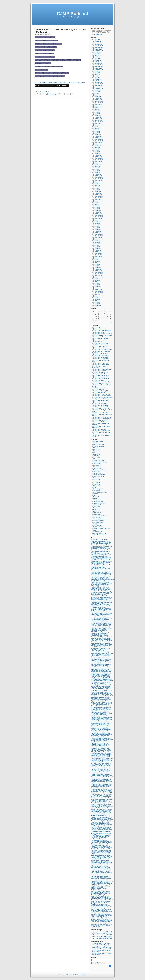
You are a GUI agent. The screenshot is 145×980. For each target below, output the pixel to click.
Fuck (97, 715)
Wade (96, 914)
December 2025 (99, 46)
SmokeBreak (95, 866)
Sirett (102, 861)
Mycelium (94, 792)
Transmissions (104, 901)
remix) (103, 836)
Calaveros (94, 637)
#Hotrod (108, 562)
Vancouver (94, 912)
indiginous (94, 746)
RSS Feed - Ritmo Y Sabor (101, 400)
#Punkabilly (104, 576)
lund (95, 772)
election (93, 698)
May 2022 (97, 112)
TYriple (100, 908)
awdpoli (110, 610)
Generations (102, 721)
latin (111, 762)
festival (96, 708)
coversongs (98, 666)
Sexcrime (95, 858)
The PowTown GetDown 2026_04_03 (103, 932)
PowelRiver (110, 813)
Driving (104, 687)
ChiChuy (108, 643)
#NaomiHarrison (95, 569)
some (93, 870)
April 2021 (97, 133)
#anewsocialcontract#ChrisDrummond (101, 541)
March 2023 (98, 97)
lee (98, 763)
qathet (99, 823)
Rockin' (109, 846)
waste (109, 914)
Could (93, 659)
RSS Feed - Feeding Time (101, 363)
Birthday (98, 621)
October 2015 (98, 237)
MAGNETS (103, 774)
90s (102, 591)
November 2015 (99, 236)
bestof (100, 618)
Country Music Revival (99, 460)
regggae (106, 835)
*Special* (94, 588)
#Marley (103, 566)
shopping (106, 859)
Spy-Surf (97, 876)
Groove (93, 730)
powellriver (98, 813)
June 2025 (97, 55)
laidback (107, 761)
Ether (99, 701)
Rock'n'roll (94, 846)
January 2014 (98, 271)
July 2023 (97, 92)
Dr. (100, 686)
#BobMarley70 (101, 549)
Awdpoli (106, 610)
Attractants (105, 608)
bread (96, 629)
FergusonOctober (101, 707)
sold (101, 869)
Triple (94, 904)
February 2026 (98, 43)
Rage (96, 826)
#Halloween (109, 561)
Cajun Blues (105, 636)
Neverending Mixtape (99, 489)
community (100, 651)
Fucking (104, 715)
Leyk (102, 764)
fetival (108, 708)
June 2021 (97, 130)
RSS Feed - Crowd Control (101, 356)
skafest (111, 863)
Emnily (93, 700)
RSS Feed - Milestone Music (101, 379)
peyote (99, 805)
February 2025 (98, 62)
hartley (104, 733)
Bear (101, 615)
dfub (92, 679)
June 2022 (97, 111)
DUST (99, 695)
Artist (101, 606)
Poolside (98, 809)
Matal (104, 778)
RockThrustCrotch (96, 849)
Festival (100, 708)
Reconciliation (108, 827)
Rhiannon (109, 841)
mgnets (93, 782)
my (106, 790)
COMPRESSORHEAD (103, 653)
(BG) (97, 586)
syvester (104, 884)
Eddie (97, 697)
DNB (97, 684)
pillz (95, 807)
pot (92, 810)
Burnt (99, 634)
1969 (100, 592)
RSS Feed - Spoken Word (101, 405)
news (107, 794)
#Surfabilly (109, 583)
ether (96, 701)
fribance (102, 713)
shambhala (105, 858)
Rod (110, 849)
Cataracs (101, 641)
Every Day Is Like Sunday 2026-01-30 (103, 938)
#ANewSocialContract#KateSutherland (101, 542)
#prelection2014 (107, 574)
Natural (107, 793)
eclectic (93, 697)
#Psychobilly (94, 576)
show (93, 860)
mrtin (96, 787)
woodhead (94, 922)
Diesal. (110, 679)
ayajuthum (100, 611)
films (100, 710)
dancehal (105, 671)
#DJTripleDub (95, 556)
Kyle (112, 758)
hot (98, 742)
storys (101, 878)
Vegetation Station (98, 532)
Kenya (96, 757)
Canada (110, 637)
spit (97, 875)
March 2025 (98, 60)
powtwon (104, 817)
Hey (100, 738)
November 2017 (99, 198)
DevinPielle (106, 678)
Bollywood (94, 626)
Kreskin (101, 758)
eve (92, 702)
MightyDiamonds (96, 783)
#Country (94, 552)
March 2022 (98, 116)
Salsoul (96, 854)
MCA (102, 779)
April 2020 (97, 152)
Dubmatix (94, 693)
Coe (109, 648)
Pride (105, 819)
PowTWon (99, 817)
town (110, 899)
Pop (102, 809)
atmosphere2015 (102, 607)
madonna (109, 773)
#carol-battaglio (95, 551)
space (96, 873)
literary (93, 768)
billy (100, 620)
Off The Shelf (97, 491)
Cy (107, 669)
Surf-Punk (105, 881)
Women (110, 919)
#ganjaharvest (99, 559)
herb (100, 737)
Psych (93, 821)
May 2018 (97, 188)
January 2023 (98, 100)
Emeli (108, 698)
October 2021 (98, 124)
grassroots (109, 727)
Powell (109, 812)
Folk (108, 711)
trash (109, 901)
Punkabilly (100, 822)
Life (96, 766)
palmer (103, 802)
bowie (100, 627)
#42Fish (97, 540)
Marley (93, 778)
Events (101, 702)
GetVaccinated (99, 723)
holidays (103, 739)
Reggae (95, 833)
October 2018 (98, 180)
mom (96, 784)
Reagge (98, 827)
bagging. (99, 612)
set (92, 858)
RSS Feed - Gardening (100, 371)
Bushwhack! (96, 456)
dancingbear (108, 672)
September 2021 (99, 125)
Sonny (105, 870)
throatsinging (98, 894)
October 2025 (98, 49)
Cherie (104, 643)
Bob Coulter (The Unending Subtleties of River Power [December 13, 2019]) (102, 948)
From (105, 713)
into (92, 748)
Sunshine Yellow (97, 513)
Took (111, 897)
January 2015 (98, 252)
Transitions (97, 901)
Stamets (101, 876)
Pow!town (105, 812)
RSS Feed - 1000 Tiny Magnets (102, 331)
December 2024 (99, 65)
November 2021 (99, 122)
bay (104, 613)
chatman (108, 642)
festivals (104, 708)
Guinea (97, 731)
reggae (102, 831)
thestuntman (103, 892)
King (104, 757)
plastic (107, 807)
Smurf (107, 866)
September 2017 (99, 201)
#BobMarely (104, 547)
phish (109, 805)
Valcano (106, 909)
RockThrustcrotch (108, 848)
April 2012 (97, 304)
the (106, 889)
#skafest (93, 582)
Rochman (94, 845)
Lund (98, 772)
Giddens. (94, 725)
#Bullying (107, 549)
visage (98, 913)
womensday (94, 920)
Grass (105, 727)
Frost (111, 713)
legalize (103, 763)
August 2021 (98, 127)
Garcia (103, 720)
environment (98, 700)
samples (106, 854)
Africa (98, 597)
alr (96, 600)
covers (93, 666)
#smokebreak (99, 582)
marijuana (100, 777)
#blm (93, 547)
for (107, 712)
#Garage (105, 559)
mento (105, 781)
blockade (107, 622)
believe (107, 616)
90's (97, 591)
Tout (105, 899)
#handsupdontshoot (96, 562)
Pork (106, 809)
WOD (103, 919)
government (100, 727)
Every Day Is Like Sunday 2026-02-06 (103, 935)
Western (110, 918)
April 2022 (97, 114)
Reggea (102, 835)
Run (102, 853)
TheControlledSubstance (97, 890)
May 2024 (97, 76)
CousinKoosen (95, 664)
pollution (93, 809)
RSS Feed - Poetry (99, 389)
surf (102, 881)
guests (110, 730)
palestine (99, 802)
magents (94, 774)
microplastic (103, 782)
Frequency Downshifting (99, 475)
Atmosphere (94, 607)
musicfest (110, 789)
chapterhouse (99, 642)
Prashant (94, 819)
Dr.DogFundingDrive (106, 686)
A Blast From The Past (99, 445)
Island (101, 748)
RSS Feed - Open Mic (100, 388)
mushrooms (94, 789)
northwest (109, 797)
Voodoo (108, 913)
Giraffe (108, 725)
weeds (93, 917)
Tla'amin (93, 896)
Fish (92, 711)
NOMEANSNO (99, 797)
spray (93, 876)
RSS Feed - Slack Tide (100, 404)
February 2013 (98, 288)
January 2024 (98, 82)
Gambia (99, 717)
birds (108, 620)
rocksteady (100, 848)
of (93, 799)
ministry (105, 783)
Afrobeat (110, 597)
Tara (110, 885)
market (111, 777)
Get (101, 722)
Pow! (105, 810)
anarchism (94, 601)
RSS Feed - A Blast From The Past (103, 334)
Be (95, 615)
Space (93, 873)
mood (93, 786)
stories (108, 876)
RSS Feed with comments (101, 329)
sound (93, 871)
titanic (108, 895)
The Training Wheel (98, 525)
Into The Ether (97, 479)
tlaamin (93, 897)
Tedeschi (109, 886)
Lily (107, 766)
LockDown (106, 769)
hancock (107, 732)
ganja (108, 717)
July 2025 (97, 54)
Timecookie (94, 895)
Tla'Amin (98, 896)
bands (106, 612)
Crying (108, 668)
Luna (93, 772)
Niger (97, 795)
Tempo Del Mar (97, 514)
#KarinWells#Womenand (98, 565)
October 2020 (98, 142)
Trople (105, 906)
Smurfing (94, 868)
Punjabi (109, 821)
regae (93, 832)
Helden (93, 737)
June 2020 (97, 149)
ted (106, 886)
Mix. (110, 783)
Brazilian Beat (101, 628)
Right (103, 843)
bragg (108, 627)
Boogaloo (99, 626)
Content (102, 656)
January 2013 (98, 290)
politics (108, 808)
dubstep (104, 693)
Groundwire (105, 730)
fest (110, 707)
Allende (93, 600)
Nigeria (101, 795)
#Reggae (94, 577)
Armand (96, 606)
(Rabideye (99, 587)
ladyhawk (94, 761)
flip (58, 94)
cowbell (102, 667)
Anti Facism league (105, 605)
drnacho (108, 687)
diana (103, 679)
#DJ (110, 555)
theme (109, 891)
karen (99, 756)
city (46, 94)
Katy (105, 756)
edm (103, 697)
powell (93, 813)
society (98, 869)
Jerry (98, 751)
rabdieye (94, 825)
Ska (110, 861)
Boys (105, 627)
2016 (93, 593)
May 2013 (97, 283)
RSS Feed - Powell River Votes (102, 394)
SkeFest (93, 864)
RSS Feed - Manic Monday (101, 377)
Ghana (105, 723)
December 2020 (99, 139)
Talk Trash (98, 885)
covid (102, 666)
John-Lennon (105, 751)
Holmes (108, 739)
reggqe (110, 835)
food (100, 712)
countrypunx (94, 661)
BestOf (96, 618)
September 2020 (99, 144)
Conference (94, 654)
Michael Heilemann (82, 975)
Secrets (93, 856)
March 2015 (98, 249)
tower (108, 899)
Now (92, 798)
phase (103, 805)
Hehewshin (106, 736)
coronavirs (106, 657)
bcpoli (93, 615)
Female (107, 706)
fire (102, 710)
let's (106, 763)
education (107, 697)
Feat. (103, 706)
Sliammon (105, 864)
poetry (104, 808)
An (107, 600)
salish (93, 854)
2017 (95, 593)
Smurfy (98, 868)
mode (93, 784)
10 (102, 588)
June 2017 (97, 206)
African (101, 597)
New (105, 794)
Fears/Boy (99, 706)
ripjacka (110, 843)
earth (93, 696)
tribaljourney (100, 902)
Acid (100, 595)
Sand (110, 854)
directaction (99, 680)
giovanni (101, 725)
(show (107, 587)
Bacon (108, 611)
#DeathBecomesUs (96, 555)
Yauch (101, 924)
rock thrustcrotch (105, 849)
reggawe (94, 835)
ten (72, 94)
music (102, 789)
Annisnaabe (103, 602)
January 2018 (98, 195)
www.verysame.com (106, 923)
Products (94, 820)
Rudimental (98, 853)
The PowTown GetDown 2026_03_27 (103, 933)
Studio (99, 879)
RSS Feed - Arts (98, 342)
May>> (111, 322)
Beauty (100, 616)
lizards (111, 768)
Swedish (94, 884)
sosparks (109, 870)
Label (103, 759)
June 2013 (97, 282)
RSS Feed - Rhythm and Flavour (102, 399)
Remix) (107, 836)
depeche (101, 678)
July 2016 (97, 223)
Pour (94, 810)
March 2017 (98, 211)
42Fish (93, 590)
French (98, 713)
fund (105, 716)
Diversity (99, 682)
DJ (107, 682)
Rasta (110, 826)
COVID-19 (106, 666)
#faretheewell (105, 556)
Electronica (104, 698)
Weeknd (97, 917)
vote (111, 913)
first (104, 710)
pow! (102, 810)
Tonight (106, 897)
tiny (98, 895)
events (105, 702)
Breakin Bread (97, 454)
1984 (106, 592)
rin (105, 843)
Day (95, 674)
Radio (111, 825)
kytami (96, 759)
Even (95, 702)
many (96, 777)
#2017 (103, 540)
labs (105, 759)
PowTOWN (108, 814)
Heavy (101, 736)
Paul (111, 803)
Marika (105, 777)
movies (93, 787)
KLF (109, 757)
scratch (109, 855)
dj (110, 682)
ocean (103, 798)
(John (103, 586)
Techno (103, 886)
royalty (109, 851)
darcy (93, 673)
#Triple (105, 585)
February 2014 (98, 269)
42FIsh (109, 588)
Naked (104, 792)
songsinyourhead (99, 870)
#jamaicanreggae (100, 564)
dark (101, 673)
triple (102, 904)
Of (92, 799)
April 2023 (97, 95)
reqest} (105, 838)
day (92, 674)
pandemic (108, 802)
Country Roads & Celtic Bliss (100, 462)
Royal (106, 851)
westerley (106, 918)
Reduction (101, 830)
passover (107, 803)
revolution (101, 841)
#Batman (108, 545)
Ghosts (109, 723)
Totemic (99, 899)
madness (68, 94)
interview (107, 747)
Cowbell (98, 667)
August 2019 (98, 165)
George (93, 722)
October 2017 (98, 199)
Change (111, 641)
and (102, 601)
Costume (105, 658)
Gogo (93, 727)
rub (94, 853)
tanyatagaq (104, 885)
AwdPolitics (94, 611)
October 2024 (98, 68)
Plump (93, 808)
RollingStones (101, 850)
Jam (97, 749)
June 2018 (97, 187)
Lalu (111, 761)
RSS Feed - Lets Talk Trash (101, 375)
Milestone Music (97, 486)
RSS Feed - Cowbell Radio (101, 354)
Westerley (101, 918)
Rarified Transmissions (99, 503)
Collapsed (101, 649)
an (105, 600)
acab (93, 595)
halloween (94, 732)
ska (92, 863)
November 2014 (99, 255)
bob (92, 625)
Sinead (104, 860)
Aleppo (102, 598)
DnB (92, 684)
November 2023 (99, 86)
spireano (94, 875)
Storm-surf (94, 878)
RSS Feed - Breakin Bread (101, 343)
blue (111, 622)
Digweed (94, 680)
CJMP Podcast (72, 14)
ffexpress (94, 710)
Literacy (109, 767)
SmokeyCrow (101, 866)
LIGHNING (100, 766)
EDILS (100, 697)
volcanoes (103, 913)
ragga (99, 826)
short (110, 859)
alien (111, 598)
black (101, 621)
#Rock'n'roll (99, 577)
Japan (109, 749)
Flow (99, 711)
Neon (96, 794)
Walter (106, 914)
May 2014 (97, 264)
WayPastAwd (101, 916)
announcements (101, 603)
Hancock (94, 733)
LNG (92, 769)
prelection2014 (100, 819)
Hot (100, 742)
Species (93, 874)
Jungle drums (107, 753)
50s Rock (103, 590)
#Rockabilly (106, 579)
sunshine (101, 880)
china (95, 644)
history (97, 739)
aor (110, 605)
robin (110, 844)
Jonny (105, 752)
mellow (97, 781)
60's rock (108, 590)
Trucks (97, 907)
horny (106, 741)
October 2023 (98, 87)
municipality (106, 787)
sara (96, 855)
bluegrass (96, 623)
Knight (93, 758)
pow (97, 810)
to (96, 897)
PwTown (107, 822)
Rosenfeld (97, 851)
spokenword (109, 875)
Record (97, 828)
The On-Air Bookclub (98, 522)
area (92, 606)
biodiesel (104, 620)
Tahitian (109, 884)
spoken (104, 875)
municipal (100, 787)
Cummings (94, 669)
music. (106, 789)
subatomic (103, 879)
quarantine (103, 823)
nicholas (93, 795)
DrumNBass (108, 689)
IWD (107, 748)
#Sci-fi (100, 581)
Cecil (107, 641)
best (107, 617)
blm (101, 622)
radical (107, 825)
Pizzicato (103, 807)
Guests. (93, 731)
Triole (107, 902)
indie (109, 744)
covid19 (93, 667)
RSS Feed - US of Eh (99, 429)
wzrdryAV (94, 924)
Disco (108, 680)
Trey (96, 902)
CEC (104, 641)
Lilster (105, 766)
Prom (97, 820)
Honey (98, 741)
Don (107, 685)
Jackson (93, 749)
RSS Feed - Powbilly (99, 393)
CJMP (109, 646)
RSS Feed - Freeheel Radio (101, 365)
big (92, 620)
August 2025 (98, 52)
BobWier (109, 625)
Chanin (93, 642)
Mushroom (105, 788)
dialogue (100, 679)
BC (110, 613)
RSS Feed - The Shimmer (101, 420)
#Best (93, 546)
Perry (100, 804)
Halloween (99, 732)
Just (92, 754)
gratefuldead (103, 728)
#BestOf (101, 546)
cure (98, 669)
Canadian (94, 638)
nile (104, 795)
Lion (100, 767)
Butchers (100, 636)
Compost (100, 652)
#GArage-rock (97, 560)
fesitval (107, 707)
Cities (104, 646)
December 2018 (99, 177)
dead (106, 674)
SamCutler (101, 854)
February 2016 (98, 231)
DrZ (92, 691)
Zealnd (93, 927)
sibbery (96, 860)
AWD (96, 610)
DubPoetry (99, 693)
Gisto (93, 726)
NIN (106, 795)
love (104, 771)
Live (103, 768)
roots (109, 850)
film (97, 710)
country (111, 659)
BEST (93, 618)
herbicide (103, 737)
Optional (108, 799)
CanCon (109, 638)
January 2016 (98, 233)
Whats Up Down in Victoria (100, 535)
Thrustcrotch (104, 894)
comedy (106, 649)
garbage (93, 720)
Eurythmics (108, 701)
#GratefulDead (103, 561)
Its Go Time (96, 481)
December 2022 (99, 101)
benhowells (94, 617)
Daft (97, 671)
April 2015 (97, 247)
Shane (93, 859)
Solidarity (105, 869)
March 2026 (98, 41)
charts (104, 642)
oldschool (101, 799)
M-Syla (101, 772)
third (107, 892)
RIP (107, 843)
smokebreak (107, 865)
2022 (107, 593)
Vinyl (93, 913)
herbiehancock (95, 738)
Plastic (111, 807)
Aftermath (94, 598)
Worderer (102, 922)
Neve (99, 794)
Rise (92, 844)
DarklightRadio (97, 468)
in (108, 743)
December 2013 (99, 272)
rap (103, 826)
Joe (100, 751)
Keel (110, 756)
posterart (110, 809)
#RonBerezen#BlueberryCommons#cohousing (103, 580)
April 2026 (97, 40)
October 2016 (98, 218)
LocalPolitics (100, 769)
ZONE (99, 927)
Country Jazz (101, 661)
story (98, 878)
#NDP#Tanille (103, 569)
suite (93, 880)
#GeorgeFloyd (95, 561)
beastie (110, 615)
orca (111, 799)
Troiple (102, 906)
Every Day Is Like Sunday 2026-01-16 (103, 937)
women (107, 919)
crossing (96, 668)
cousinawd (94, 663)
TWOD (93, 908)
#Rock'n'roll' (94, 579)
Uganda (105, 908)
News (110, 794)
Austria (110, 608)
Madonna (105, 773)
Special (106, 873)
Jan (104, 749)
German (97, 722)
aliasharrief (107, 598)
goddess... (108, 726)
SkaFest (106, 863)
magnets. (94, 776)
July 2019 (97, 166)
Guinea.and (102, 731)
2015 (111, 592)
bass (101, 613)
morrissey (102, 786)
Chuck (106, 644)
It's (105, 748)
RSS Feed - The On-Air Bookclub (102, 419)
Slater (100, 864)
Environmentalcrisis (106, 700)
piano (93, 807)
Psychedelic (98, 821)
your (98, 925)
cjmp (49, 94)
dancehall (94, 672)
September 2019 (99, 163)
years (104, 924)
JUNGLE (97, 753)
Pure (104, 822)
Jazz (95, 751)
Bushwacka (94, 636)
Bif (109, 618)
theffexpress (104, 891)
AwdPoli (102, 610)
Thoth (93, 894)
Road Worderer (97, 508)
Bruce (99, 632)
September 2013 (99, 277)
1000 (97, 592)
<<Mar (94, 322)
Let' (111, 763)
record (93, 828)
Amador (102, 600)
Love (101, 771)
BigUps (95, 620)
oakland (99, 798)
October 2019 (98, 161)
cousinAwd (100, 663)
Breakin (100, 629)
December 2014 (99, 253)
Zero (96, 927)
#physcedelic (98, 572)
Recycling (94, 830)
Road (103, 844)
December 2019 (99, 158)
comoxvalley (94, 652)
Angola (93, 602)
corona (101, 657)
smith (99, 865)
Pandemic (94, 803)
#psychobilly (108, 575)
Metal (108, 781)
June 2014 (97, 263)
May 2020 (97, 150)
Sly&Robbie (94, 865)
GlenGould (103, 726)
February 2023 (98, 98)
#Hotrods (94, 564)
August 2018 (98, 184)
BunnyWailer (95, 634)
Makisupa (108, 776)
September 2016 (99, 220)
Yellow (111, 924)
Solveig (109, 869)
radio (93, 826)
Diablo (95, 679)
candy (43, 94)
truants (93, 907)
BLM (104, 622)
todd (98, 897)
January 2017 (98, 214)
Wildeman (94, 919)
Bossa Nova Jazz (106, 626)
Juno (111, 753)
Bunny (106, 633)
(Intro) (100, 586)
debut (98, 677)
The (104, 889)
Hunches (94, 743)
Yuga (104, 925)
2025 (109, 593)
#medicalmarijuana (96, 567)
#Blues (99, 547)
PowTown (95, 816)
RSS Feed (97, 327)
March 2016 (98, 230)
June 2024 (97, 74)
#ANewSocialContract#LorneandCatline (101, 544)
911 (94, 592)
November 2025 (99, 48)
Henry (97, 737)
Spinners (109, 874)
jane (107, 749)
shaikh (100, 858)
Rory (93, 851)
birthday (93, 621)
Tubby (107, 907)
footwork (104, 712)
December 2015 (99, 234)
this (109, 892)
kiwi (107, 757)
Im (103, 743)
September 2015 (99, 239)
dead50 (93, 676)
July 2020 (97, 147)
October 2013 (98, 275)
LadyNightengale (101, 761)
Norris (104, 797)
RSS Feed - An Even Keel (101, 339)
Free (109, 712)
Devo (111, 678)
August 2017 (98, 203)
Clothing (101, 648)
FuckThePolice (95, 716)
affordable (94, 597)
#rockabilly (100, 579)
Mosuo (106, 786)
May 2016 (97, 226)
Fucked (100, 715)
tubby (110, 907)
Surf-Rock (94, 882)
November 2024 (99, 67)
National (93, 793)
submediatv (109, 879)
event (98, 702)
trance (93, 901)
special (110, 873)
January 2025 (98, 63)
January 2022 (98, 119)
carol (97, 641)
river (97, 844)
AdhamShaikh (106, 596)
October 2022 (98, 105)
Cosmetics (100, 658)
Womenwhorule (108, 920)
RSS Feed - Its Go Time (100, 374)
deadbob (98, 676)
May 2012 (97, 302)
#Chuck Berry (103, 551)
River (100, 844)
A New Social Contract (99, 446)
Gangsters (103, 717)
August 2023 (98, 90)
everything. (109, 702)
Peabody (94, 804)
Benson (103, 617)
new (102, 794)
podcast (97, 808)
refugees (106, 830)
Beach (98, 615)
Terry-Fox (101, 887)
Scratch (105, 855)
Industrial (99, 746)
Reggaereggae (103, 834)
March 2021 (98, 135)
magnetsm (99, 776)
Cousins (101, 664)
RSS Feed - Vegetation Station (102, 431)
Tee (92, 887)
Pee (97, 804)
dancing (54, 94)
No (109, 795)
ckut (98, 647)
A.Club (95, 448)
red (97, 830)
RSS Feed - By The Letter (101, 346)
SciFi (102, 855)
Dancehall (110, 671)
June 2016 (97, 225)
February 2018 (98, 193)
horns (103, 741)
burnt (102, 634)
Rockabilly (99, 846)
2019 (98, 593)
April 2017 (97, 209)
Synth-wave (99, 884)
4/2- (99, 588)
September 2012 (99, 296)
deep (101, 677)
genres (107, 721)
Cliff (104, 647)
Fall (111, 703)
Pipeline (99, 807)
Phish (106, 805)
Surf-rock (110, 881)
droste (93, 689)
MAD (106, 772)
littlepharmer (98, 768)
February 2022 (98, 117)
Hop (101, 741)
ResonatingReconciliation (98, 840)
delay (93, 678)
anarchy (99, 601)
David (104, 673)
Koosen (97, 758)
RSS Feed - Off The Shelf (100, 383)
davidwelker (109, 673)
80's (95, 591)
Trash (93, 902)
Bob (95, 625)
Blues (106, 623)
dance (100, 671)
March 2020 (98, 154)
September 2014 (99, 258)
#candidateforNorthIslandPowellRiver (101, 550)
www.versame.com (96, 923)
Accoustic (96, 595)
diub (95, 682)
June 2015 (97, 244)
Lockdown (94, 771)
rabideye (98, 825)
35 (105, 588)
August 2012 (98, 298)
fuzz (92, 717)
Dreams (93, 687)
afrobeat (106, 597)
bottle (93, 627)
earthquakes (102, 696)
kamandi (62, 94)
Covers (110, 664)
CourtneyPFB (99, 662)
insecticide (104, 746)
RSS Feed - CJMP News (100, 348)
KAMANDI (109, 754)
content (98, 656)
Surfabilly (99, 882)
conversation (107, 656)
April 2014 (97, 266)
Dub (108, 690)
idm (101, 743)
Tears (99, 886)
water (96, 916)
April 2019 (97, 171)
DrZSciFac (96, 691)
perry (103, 804)
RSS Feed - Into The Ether (101, 372)
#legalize (106, 565)
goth (95, 727)
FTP (94, 715)
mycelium (110, 790)
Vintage (110, 912)
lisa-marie (104, 767)
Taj (112, 884)
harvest (93, 735)
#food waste (100, 557)
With (100, 919)
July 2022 (97, 109)
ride (100, 843)
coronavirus (94, 658)
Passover (102, 803)
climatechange (95, 648)
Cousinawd (108, 662)
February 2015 (98, 250)
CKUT (96, 647)
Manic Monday (97, 484)
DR (98, 686)
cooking (97, 657)
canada (106, 637)
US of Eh (95, 530)
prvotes (101, 820)
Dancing (99, 672)
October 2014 (98, 256)
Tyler (96, 908)
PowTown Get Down (98, 502)
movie (109, 786)
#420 (100, 540)
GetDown (109, 722)
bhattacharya (105, 618)
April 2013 (97, 285)
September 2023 (99, 89)
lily (109, 766)
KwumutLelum (107, 758)
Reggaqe (109, 834)
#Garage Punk (105, 560)
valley (104, 911)
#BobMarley (94, 549)
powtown (108, 816)
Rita (95, 844)
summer (96, 880)
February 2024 (98, 81)
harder (100, 733)
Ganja (111, 717)
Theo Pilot (97, 892)
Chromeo (102, 644)
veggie (102, 912)
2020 (101, 593)
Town (93, 900)
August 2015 (98, 241)
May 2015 (97, 245)
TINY (101, 895)
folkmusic (94, 712)
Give (95, 726)
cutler (105, 669)
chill (92, 644)
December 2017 (99, 196)
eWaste (99, 703)
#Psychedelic (102, 575)
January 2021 (98, 138)
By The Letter (97, 457)
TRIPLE (98, 904)
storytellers (106, 878)
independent (101, 744)
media (110, 779)
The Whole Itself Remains (100, 527)
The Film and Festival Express (101, 519)
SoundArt (97, 871)
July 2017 (97, 204)
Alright (98, 600)
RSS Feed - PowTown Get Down (102, 396)
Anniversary (110, 602)
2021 (104, 593)
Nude (95, 798)
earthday (97, 696)
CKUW (102, 647)
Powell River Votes (98, 500)
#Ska (109, 581)
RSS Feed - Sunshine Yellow (101, 407)
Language (105, 762)
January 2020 (98, 157)
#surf (100, 583)
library (110, 764)
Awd (99, 610)
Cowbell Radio (46, 92)
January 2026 (98, 44)
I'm (97, 743)
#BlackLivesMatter (108, 546)
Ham (104, 732)
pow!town (94, 812)
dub (101, 690)
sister (105, 861)
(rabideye (94, 587)
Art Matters (96, 451)
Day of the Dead (100, 674)
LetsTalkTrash (97, 764)
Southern (108, 871)
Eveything (94, 703)
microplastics (109, 782)
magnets (98, 774)
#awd (104, 545)
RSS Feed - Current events (101, 357)
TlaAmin (107, 896)
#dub (100, 556)
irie (99, 748)
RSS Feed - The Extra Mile (101, 413)
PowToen (98, 814)
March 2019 (98, 173)
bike (98, 620)
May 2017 (97, 207)
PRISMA (109, 819)
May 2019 (97, 169)
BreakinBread (95, 631)
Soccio (102, 868)
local (95, 769)
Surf (99, 881)
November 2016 (99, 217)
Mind (101, 783)
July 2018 (97, 185)
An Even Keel (97, 449)
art (99, 606)
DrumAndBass (101, 689)
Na (97, 792)
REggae (97, 832)
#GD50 (110, 560)
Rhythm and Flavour (98, 505)
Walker (103, 914)
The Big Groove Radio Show (100, 516)
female (110, 706)
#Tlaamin (101, 585)
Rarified (107, 826)
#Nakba (103, 567)
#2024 (107, 540)
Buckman (94, 633)
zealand (108, 925)
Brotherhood (104, 631)
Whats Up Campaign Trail (100, 533)
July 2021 (97, 128)
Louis (98, 771)
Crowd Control (97, 465)
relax (100, 836)
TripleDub (106, 904)
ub (102, 908)
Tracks (104, 900)
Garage (93, 718)
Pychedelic (94, 823)
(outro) (106, 586)
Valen (110, 909)
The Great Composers (99, 521)
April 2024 (97, 78)
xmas (98, 924)
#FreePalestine (107, 557)
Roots (107, 850)
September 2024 (99, 70)
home (111, 739)
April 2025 (97, 59)
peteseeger (94, 805)
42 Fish (95, 443)
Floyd (102, 711)
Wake (99, 914)
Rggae (105, 841)
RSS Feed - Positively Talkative (102, 391)
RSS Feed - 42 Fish (99, 332)
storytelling (94, 879)
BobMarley (99, 625)
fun (100, 716)
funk (108, 716)
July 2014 (97, 261)
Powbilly (95, 498)
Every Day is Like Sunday (100, 470)
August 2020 (98, 146)
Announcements (95, 605)
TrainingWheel (109, 900)
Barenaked (94, 613)
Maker (103, 776)
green (108, 728)
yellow (108, 924)
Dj (109, 682)
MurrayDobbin (95, 788)
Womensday (101, 920)
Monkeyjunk (105, 784)
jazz (92, 751)
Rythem (108, 853)
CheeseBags (95, 643)
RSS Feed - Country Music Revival (103, 350)
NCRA (110, 793)
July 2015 (97, 242)
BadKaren (94, 612)
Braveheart (94, 628)
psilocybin (110, 820)
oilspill (97, 799)
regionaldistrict (95, 836)
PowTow (103, 814)
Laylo (95, 763)
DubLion (102, 692)
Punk (95, 822)
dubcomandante (95, 692)
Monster (110, 784)
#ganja (93, 559)
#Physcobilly (105, 572)
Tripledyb (94, 906)
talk (92, 885)
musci (100, 788)
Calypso (102, 637)
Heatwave (97, 736)
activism (104, 595)
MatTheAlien (95, 779)
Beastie (93, 616)
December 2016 (99, 215)
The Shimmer (97, 524)
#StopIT (93, 583)
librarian (106, 764)
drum (96, 689)
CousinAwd (105, 663)
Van (107, 911)
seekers (101, 856)
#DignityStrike (105, 555)
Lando (93, 762)
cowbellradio (107, 667)
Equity (93, 701)
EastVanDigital (109, 696)
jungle (93, 753)
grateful (98, 728)
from (108, 713)
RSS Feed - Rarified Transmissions (103, 397)
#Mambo (99, 566)
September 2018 (99, 182)
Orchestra (94, 800)
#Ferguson (94, 557)
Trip (110, 902)
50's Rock (98, 590)
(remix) (104, 587)
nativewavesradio (100, 793)
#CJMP (108, 551)
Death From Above (105, 676)
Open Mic (96, 494)
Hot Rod (103, 742)
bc (112, 613)
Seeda (97, 856)
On (105, 799)
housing (111, 742)
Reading (93, 827)
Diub (92, 682)
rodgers (93, 850)
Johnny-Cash (95, 752)
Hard (97, 733)
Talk (94, 885)
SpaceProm (101, 873)
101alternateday (107, 591)
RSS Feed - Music (99, 380)
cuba (111, 668)
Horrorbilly (94, 742)
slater (97, 864)
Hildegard (104, 738)
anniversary (94, 603)
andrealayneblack (108, 601)
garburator (98, 720)
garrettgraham (108, 720)
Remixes (94, 838)
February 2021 (98, 136)
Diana (107, 679)
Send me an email (98, 35)
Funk (110, 716)
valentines (100, 911)
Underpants (94, 909)
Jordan (108, 752)
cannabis (106, 639)
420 (92, 592)
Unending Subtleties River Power (102, 529)
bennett (99, 617)
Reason (102, 827)
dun (110, 693)
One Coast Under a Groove (100, 492)
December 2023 (99, 84)
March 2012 (98, 306)
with (98, 919)
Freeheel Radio (97, 473)
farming (107, 705)
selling (105, 856)
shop (96, 859)
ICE (99, 743)
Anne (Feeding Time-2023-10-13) (102, 943)
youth (101, 925)
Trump (104, 907)
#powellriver (94, 574)
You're (93, 925)
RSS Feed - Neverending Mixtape (102, 382)
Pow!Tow (109, 810)
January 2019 (98, 176)
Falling (93, 705)
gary (92, 721)
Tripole (98, 906)
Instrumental (94, 747)
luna (111, 771)
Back (105, 611)
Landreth (97, 762)
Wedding (107, 916)
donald (110, 685)
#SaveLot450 (95, 581)
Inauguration (94, 744)
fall (109, 703)
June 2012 (97, 301)
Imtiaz (105, 743)
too (109, 897)
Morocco (97, 786)
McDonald (106, 779)
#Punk (100, 576)
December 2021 (99, 120)
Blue (92, 623)
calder (98, 637)
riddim (97, 843)
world (106, 922)
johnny (110, 751)
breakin (104, 629)
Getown (93, 723)
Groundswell (99, 730)
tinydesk (104, 895)
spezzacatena (103, 874)
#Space (105, 582)
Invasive (96, 748)
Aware (93, 610)
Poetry (95, 495)
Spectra (98, 874)
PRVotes (105, 820)
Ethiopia (103, 701)
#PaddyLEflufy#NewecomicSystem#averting (102, 571)
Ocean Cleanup (108, 798)
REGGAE (107, 832)
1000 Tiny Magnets (98, 442)
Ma (104, 772)
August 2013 (98, 279)
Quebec (108, 823)
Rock (100, 845)
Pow (99, 810)
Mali (111, 776)
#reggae (109, 576)
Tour (102, 899)
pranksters (109, 817)
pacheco (106, 800)
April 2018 (97, 190)
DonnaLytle (94, 686)
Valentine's (94, 911)
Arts (94, 453)
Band (103, 612)
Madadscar (94, 773)
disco (111, 680)
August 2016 (98, 222)
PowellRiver (104, 813)
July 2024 (97, 73)
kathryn (102, 756)
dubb (111, 691)
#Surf (97, 583)
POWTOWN (103, 816)
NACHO (100, 792)
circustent (100, 646)
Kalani (95, 754)
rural (105, 853)
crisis (93, 668)
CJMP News (96, 459)
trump (100, 907)
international (101, 747)
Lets (92, 764)
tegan (95, 887)
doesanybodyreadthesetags (98, 685)
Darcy (96, 673)
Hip (111, 738)
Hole (100, 739)
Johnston (101, 752)
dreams (98, 687)
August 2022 (98, 108)
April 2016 (97, 228)
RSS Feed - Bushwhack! (100, 345)
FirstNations (108, 710)
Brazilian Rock (108, 628)
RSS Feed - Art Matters (100, 340)
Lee (100, 763)
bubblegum (107, 632)
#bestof (96, 546)
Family (97, 705)
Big (111, 618)
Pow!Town (99, 812)
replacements (100, 838)
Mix (108, 783)
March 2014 (98, 268)
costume (110, 658)
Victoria (106, 912)
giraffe (105, 725)
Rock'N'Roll (105, 845)
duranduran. (94, 695)
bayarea (107, 613)
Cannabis (101, 639)
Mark (108, 777)
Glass (98, 726)
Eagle (111, 695)
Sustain (104, 882)
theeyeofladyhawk (96, 891)
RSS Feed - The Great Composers (103, 417)
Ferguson (94, 707)
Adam (100, 596)
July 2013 (97, 280)
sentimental (110, 856)
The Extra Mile (97, 517)
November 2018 (99, 179)
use (103, 909)
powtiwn (93, 814)
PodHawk (67, 975)
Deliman (96, 678)
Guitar (107, 731)
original (101, 800)
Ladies (108, 759)
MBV (99, 779)
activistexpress (95, 596)
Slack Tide (96, 510)
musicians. (101, 790)
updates (99, 909)
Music (95, 487)
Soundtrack (103, 871)
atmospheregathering (97, 608)
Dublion (106, 692)
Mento (101, 781)
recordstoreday (107, 828)
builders (98, 633)
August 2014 (98, 260)
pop (104, 809)
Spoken (100, 875)
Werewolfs (102, 917)
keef (108, 756)
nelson (93, 794)
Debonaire (94, 677)
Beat (97, 616)
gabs (95, 717)
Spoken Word (97, 511)
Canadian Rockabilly (102, 638)
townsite (96, 900)
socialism (94, 869)
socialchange (107, 868)
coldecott (94, 649)
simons (100, 860)
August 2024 (98, 71)
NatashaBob (109, 792)
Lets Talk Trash (97, 483)
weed (111, 916)
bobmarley (104, 625)
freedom (93, 713)
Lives (107, 768)
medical (93, 781)
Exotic (106, 703)
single (107, 860)
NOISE (93, 797)
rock (98, 845)
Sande (93, 855)
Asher (104, 606)
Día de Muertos (105, 695)
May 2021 (97, 131)
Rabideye (103, 825)
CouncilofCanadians (104, 659)
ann (96, 602)
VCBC (99, 912)
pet (110, 804)
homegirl (94, 741)
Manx (93, 777)
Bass (98, 613)
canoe (110, 639)
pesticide (107, 804)
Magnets (109, 774)
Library (93, 766)
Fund (102, 716)
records (101, 828)
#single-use (105, 581)
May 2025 (97, 57)
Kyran (93, 759)
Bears (107, 615)
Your (96, 925)
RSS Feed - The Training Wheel (102, 422)
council (96, 659)
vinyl (95, 913)
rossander (102, 851)
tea (97, 886)
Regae (110, 830)
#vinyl (93, 586)
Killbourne (100, 757)
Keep (93, 757)
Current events (97, 467)
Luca (109, 771)
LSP (106, 771)
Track (100, 900)
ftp (92, 715)
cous (104, 662)
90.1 (99, 591)
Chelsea (100, 643)
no (108, 795)
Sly (108, 864)
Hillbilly (108, 738)
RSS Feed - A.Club (99, 337)
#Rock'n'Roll (105, 577)
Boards (109, 623)
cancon (93, 639)
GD (98, 721)
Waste (93, 916)
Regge (98, 835)
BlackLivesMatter (96, 622)
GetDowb (104, 722)
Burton (105, 634)
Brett (100, 631)
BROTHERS (94, 632)
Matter (107, 778)
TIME (109, 894)
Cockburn (106, 648)
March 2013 (98, 287)
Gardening (96, 478)
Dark (99, 673)
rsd (92, 853)
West (106, 917)
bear (39, 94)
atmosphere (109, 606)
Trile (105, 902)
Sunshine (106, 880)
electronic (98, 698)
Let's (108, 763)
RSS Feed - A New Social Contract (103, 335)
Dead (108, 674)
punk (93, 822)
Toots (93, 899)
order (98, 800)
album (98, 598)
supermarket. (95, 881)
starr (105, 876)
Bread (93, 629)
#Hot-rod (104, 562)
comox (105, 651)
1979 (103, 592)
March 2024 (98, 79)
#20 (93, 540)
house (107, 742)
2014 (108, 592)
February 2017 (98, 212)
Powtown (94, 817)
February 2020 (98, 155)
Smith (102, 865)
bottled (96, 627)
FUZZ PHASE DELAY (99, 476)
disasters (105, 680)
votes (93, 914)
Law (92, 763)
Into (110, 747)
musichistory (94, 790)
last (109, 762)
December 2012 (99, 291)
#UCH (108, 585)
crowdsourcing (102, 668)
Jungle (101, 753)
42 (106, 588)
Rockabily (105, 846)
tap (108, 885)
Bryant (103, 632)
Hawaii (97, 735)
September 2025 (99, 51)
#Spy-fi (109, 582)
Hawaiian (101, 735)
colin (97, 649)
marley (97, 778)
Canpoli (93, 641)
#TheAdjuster (95, 585)
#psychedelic (95, 575)
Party (98, 803)
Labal (100, 759)
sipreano (94, 861)
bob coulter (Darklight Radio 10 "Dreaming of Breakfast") (101, 945)
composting (94, 653)
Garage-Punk (99, 718)
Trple (108, 906)
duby (108, 693)
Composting (106, 652)
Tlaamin (103, 896)
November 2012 (99, 293)
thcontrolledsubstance (97, 889)
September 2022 (99, 106)
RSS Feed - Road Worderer (101, 402)
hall (110, 731)
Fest (92, 708)
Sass (99, 855)
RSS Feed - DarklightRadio (101, 359)
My (104, 790)
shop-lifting (100, 859)
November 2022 (99, 103)
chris (98, 644)
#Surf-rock (104, 583)
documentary (102, 684)
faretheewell (102, 705)
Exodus (103, 703)
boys (103, 627)
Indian (106, 744)
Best (109, 617)
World (109, 922)
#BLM (96, 547)
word (98, 922)
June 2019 (97, 168)
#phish (93, 572)
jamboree (101, 749)
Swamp (107, 882)
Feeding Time (97, 472)
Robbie (106, 844)
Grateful (93, 728)
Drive (101, 687)
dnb (95, 684)
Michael (97, 782)
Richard (93, 843)
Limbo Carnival (95, 767)
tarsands (94, 886)
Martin (100, 778)
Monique (100, 784)
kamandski (94, 756)
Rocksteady (94, 848)
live (105, 768)
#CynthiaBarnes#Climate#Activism (100, 554)
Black (104, 621)
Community (94, 651)
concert (111, 653)
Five (95, 711)
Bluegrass (102, 623)
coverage (106, 664)
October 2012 (98, 294)
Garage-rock (105, 718)
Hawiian (106, 735)
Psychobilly (104, 821)
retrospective (95, 841)
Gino (97, 725)
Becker (104, 616)
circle (96, 646)
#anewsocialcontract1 (97, 545)
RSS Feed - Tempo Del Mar (101, 408)
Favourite (94, 706)
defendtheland (106, 677)
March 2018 (98, 192)
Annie (99, 602)
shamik (109, 858)
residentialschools (96, 839)
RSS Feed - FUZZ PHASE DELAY (103, 369)
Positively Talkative (98, 497)
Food (98, 712)
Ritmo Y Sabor (97, 506)
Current (101, 669)
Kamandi (104, 754)
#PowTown (100, 574)
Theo (93, 892)
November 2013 (99, 274)
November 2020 (99, 141)
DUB (104, 691)
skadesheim (101, 863)
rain (101, 826)
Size (108, 861)
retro (106, 840)
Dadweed (94, 671)
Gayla (95, 721)
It (103, 748)
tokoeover (102, 897)
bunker (102, 633)
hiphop (93, 739)
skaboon (96, 863)
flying (105, 711)
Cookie (93, 657)
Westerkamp (95, 918)
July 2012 (97, 299)
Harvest (108, 733)
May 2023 (97, 93)
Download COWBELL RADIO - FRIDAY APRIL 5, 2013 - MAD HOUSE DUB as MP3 (60, 83)
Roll (97, 850)
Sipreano (98, 861)
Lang (101, 762)
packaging (94, 802)
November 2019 (99, 160)
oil (95, 799)
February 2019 (98, 174)
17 (103, 588)
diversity (103, 682)
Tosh (96, 899)
